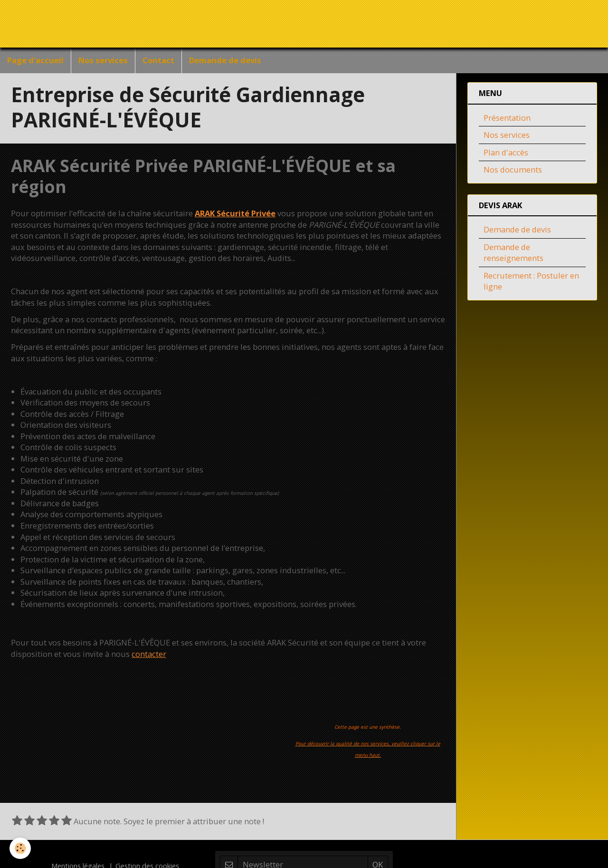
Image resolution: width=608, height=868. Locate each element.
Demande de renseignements (513, 255)
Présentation (507, 120)
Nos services (103, 60)
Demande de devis (225, 60)
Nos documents (513, 171)
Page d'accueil (35, 60)
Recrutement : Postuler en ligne (531, 283)
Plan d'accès (506, 154)
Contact (158, 60)
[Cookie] (20, 848)
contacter (149, 656)
